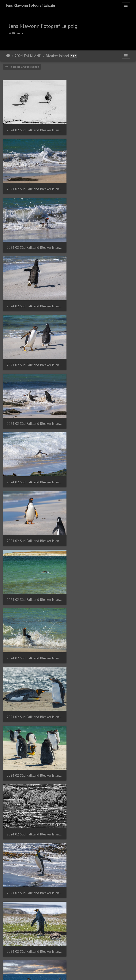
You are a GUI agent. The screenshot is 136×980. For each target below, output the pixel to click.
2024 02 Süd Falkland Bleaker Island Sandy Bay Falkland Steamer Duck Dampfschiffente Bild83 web (34, 129)
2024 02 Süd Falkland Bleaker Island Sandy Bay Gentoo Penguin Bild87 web (34, 360)
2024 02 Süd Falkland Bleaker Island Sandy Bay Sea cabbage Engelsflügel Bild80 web (34, 707)
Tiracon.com (81, 972)
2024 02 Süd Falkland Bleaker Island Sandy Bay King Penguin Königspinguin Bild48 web (34, 649)
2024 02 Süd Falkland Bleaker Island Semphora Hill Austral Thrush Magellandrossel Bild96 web (102, 765)
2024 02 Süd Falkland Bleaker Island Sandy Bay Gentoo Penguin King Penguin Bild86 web (102, 418)
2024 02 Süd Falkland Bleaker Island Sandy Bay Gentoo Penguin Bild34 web (102, 187)
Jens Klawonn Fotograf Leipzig (30, 5)
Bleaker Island (57, 56)
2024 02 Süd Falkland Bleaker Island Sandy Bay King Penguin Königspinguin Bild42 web (34, 591)
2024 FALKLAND (28, 56)
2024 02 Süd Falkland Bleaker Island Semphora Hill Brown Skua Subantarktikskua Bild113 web (34, 881)
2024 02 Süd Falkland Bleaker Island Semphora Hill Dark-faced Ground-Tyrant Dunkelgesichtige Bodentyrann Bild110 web (102, 881)
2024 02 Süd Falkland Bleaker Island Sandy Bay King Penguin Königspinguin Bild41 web (102, 534)
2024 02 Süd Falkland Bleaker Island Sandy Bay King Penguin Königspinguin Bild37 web (34, 476)
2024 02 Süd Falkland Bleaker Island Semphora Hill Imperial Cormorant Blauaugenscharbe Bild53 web (102, 938)
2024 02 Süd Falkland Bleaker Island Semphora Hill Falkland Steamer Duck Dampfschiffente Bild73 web (34, 938)
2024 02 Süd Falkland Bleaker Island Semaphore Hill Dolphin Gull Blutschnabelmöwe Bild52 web (102, 707)
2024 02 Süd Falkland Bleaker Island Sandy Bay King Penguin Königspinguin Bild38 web (102, 476)
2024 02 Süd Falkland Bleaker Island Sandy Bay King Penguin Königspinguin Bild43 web (102, 591)
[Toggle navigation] (126, 5)
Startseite (8, 56)
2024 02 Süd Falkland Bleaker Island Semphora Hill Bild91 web (34, 823)
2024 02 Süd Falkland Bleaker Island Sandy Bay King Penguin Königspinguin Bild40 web (34, 534)
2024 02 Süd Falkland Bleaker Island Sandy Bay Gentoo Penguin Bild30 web (102, 129)
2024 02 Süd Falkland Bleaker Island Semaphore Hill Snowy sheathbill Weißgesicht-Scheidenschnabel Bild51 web (34, 765)
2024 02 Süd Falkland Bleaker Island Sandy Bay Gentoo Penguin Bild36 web (102, 245)
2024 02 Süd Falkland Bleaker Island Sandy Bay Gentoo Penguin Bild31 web (34, 187)
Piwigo (67, 972)
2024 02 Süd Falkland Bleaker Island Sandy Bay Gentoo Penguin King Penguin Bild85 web (34, 418)
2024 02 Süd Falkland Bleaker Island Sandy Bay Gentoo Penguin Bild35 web (34, 245)
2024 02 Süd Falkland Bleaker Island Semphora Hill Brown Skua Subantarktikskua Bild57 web (102, 823)
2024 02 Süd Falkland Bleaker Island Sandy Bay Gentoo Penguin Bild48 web (102, 302)
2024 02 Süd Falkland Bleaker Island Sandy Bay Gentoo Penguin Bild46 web (34, 302)
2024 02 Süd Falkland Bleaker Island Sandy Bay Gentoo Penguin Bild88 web (102, 360)
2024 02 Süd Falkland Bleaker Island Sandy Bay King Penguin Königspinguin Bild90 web (102, 649)
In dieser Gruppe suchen (22, 67)
